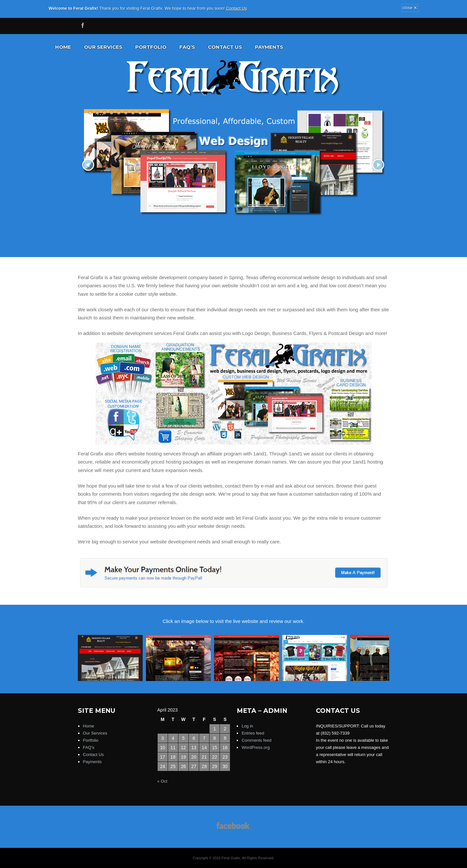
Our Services (103, 47)
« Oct (162, 781)
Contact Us (236, 8)
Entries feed (253, 733)
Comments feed (257, 740)
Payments (269, 47)
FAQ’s (187, 47)
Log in (247, 726)
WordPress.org (256, 747)
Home (63, 47)
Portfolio (151, 47)
